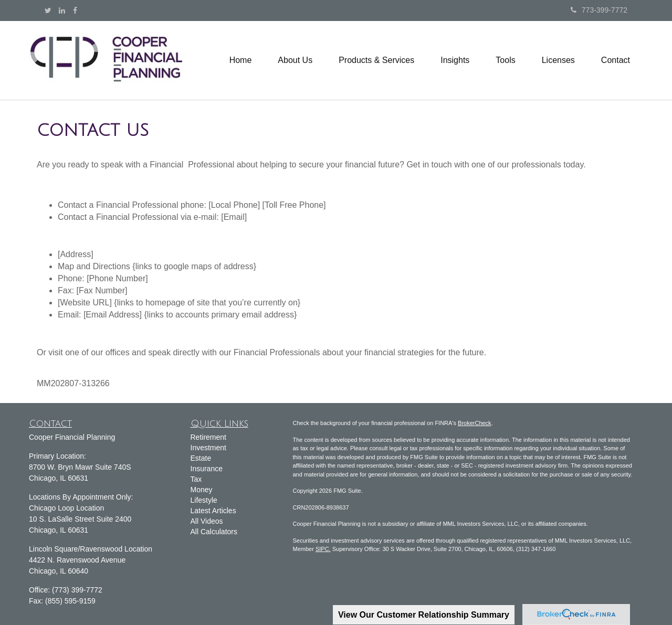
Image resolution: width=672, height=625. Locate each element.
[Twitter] (48, 10)
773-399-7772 (599, 10)
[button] (295, 60)
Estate (201, 458)
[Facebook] (75, 10)
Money (202, 490)
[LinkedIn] (62, 10)
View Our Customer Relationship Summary (424, 615)
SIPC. (323, 549)
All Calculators (214, 532)
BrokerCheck (475, 423)
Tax (196, 479)
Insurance (207, 469)
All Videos (207, 521)
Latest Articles (213, 511)
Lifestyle (204, 500)
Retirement (208, 437)
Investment (208, 448)
